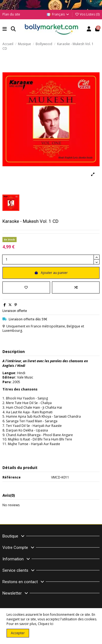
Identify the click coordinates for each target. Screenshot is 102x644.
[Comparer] (76, 287)
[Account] (89, 29)
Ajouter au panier (51, 273)
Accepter (18, 633)
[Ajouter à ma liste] (26, 287)
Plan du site (11, 14)
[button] (5, 29)
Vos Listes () (87, 14)
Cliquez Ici (46, 624)
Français (58, 14)
